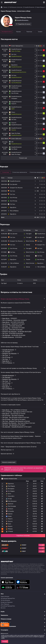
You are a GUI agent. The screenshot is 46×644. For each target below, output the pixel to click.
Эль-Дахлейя (6, 335)
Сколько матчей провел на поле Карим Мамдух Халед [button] (19, 368)
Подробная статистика (23, 536)
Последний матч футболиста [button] (10, 394)
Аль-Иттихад (6, 324)
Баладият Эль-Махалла (9, 332)
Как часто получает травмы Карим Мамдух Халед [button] (17, 432)
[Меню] (2, 2)
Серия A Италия (5, 597)
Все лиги (3, 608)
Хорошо (5, 641)
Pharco (24, 400)
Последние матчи (7, 32)
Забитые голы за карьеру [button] (9, 343)
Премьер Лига (19, 46)
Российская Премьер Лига (8, 606)
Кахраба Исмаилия (8, 337)
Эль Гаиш (5, 326)
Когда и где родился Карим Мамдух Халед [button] (15, 299)
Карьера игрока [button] (6, 307)
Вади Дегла (6, 318)
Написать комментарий (9, 462)
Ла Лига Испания (5, 600)
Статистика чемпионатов (20, 172)
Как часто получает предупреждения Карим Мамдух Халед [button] (21, 443)
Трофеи (40, 32)
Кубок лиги (18, 139)
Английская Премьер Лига (8, 598)
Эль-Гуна (5, 330)
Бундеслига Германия (7, 602)
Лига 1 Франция (5, 604)
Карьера (18, 32)
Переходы (29, 32)
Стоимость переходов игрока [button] (11, 405)
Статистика (6, 172)
